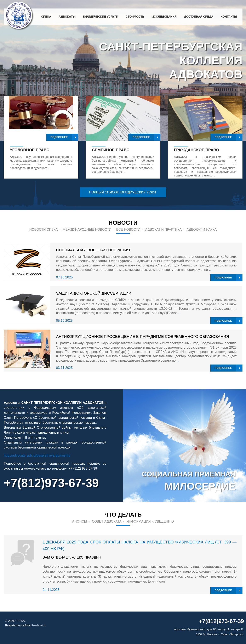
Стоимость (135, 17)
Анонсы (80, 521)
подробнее (223, 278)
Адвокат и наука (202, 230)
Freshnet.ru (39, 625)
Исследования (164, 17)
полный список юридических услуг (123, 192)
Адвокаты (67, 17)
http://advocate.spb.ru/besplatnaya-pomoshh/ (37, 455)
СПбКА (46, 17)
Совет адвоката (107, 521)
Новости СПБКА (44, 230)
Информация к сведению (150, 521)
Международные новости (87, 230)
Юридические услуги (101, 17)
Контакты (229, 17)
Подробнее (59, 137)
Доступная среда (199, 17)
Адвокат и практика (164, 230)
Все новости (128, 230)
